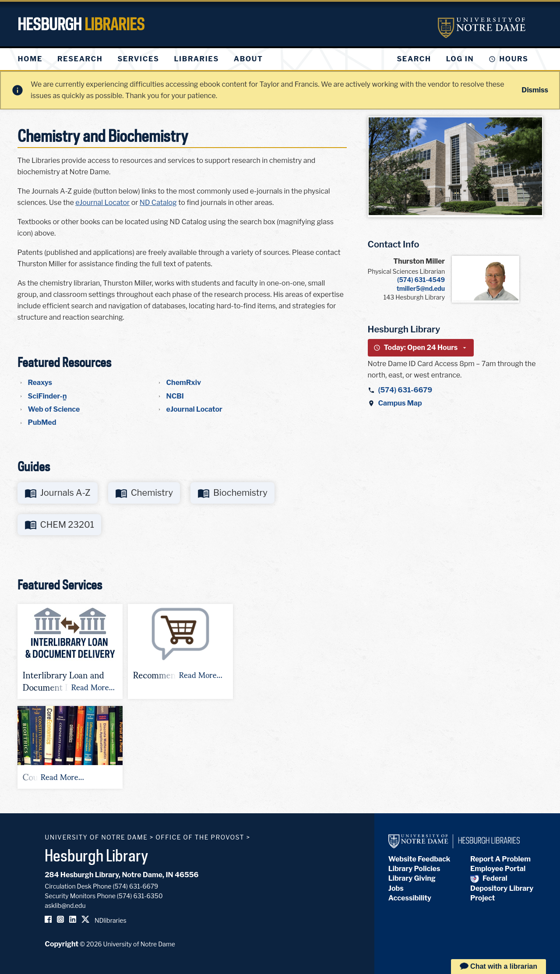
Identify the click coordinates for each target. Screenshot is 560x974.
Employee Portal (498, 869)
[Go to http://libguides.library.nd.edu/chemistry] (144, 493)
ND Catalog (158, 203)
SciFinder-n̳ (48, 396)
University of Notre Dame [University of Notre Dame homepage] (96, 837)
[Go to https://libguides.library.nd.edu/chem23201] (60, 525)
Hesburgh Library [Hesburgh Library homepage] (97, 855)
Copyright (62, 944)
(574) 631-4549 (421, 280)
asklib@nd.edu (65, 905)
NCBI (175, 396)
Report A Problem (500, 859)
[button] (70, 651)
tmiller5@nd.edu (421, 288)
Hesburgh (81, 24)
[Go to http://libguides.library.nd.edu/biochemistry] (232, 493)
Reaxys (40, 383)
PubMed (42, 422)
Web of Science (54, 409)
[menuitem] (30, 59)
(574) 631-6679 (405, 390)
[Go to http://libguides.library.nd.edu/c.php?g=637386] (58, 493)
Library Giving (412, 878)
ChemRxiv (184, 383)
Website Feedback (419, 859)
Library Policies (414, 869)
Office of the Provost (200, 837)
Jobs (396, 888)
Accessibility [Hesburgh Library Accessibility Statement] (410, 898)
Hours (514, 59)
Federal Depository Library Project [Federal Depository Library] (502, 888)
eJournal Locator (102, 203)
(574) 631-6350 (140, 896)
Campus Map (400, 403)
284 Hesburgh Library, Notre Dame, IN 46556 (122, 875)
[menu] (148, 59)
